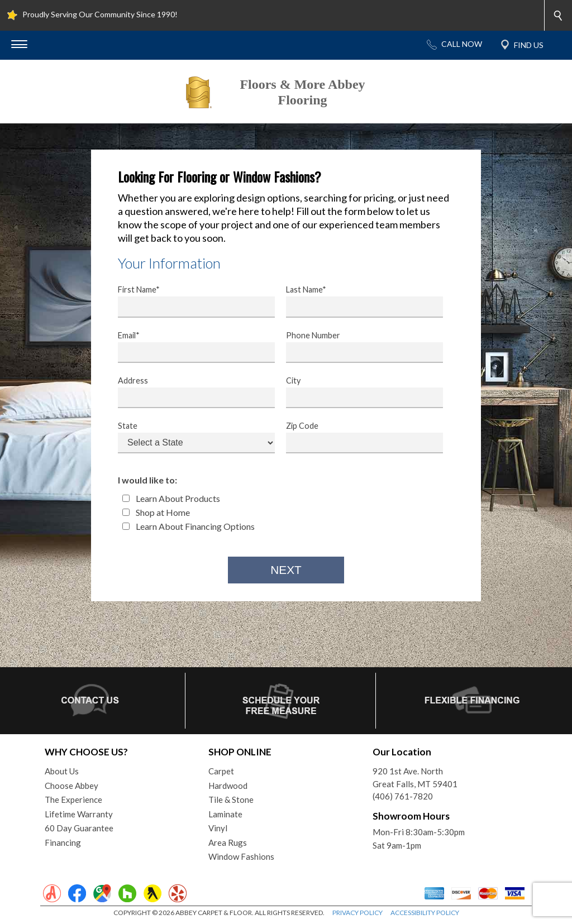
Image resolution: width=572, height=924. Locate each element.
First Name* (189, 301)
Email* (189, 347)
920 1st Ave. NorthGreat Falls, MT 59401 (415, 777)
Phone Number (357, 347)
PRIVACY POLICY (357, 913)
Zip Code (357, 437)
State (189, 437)
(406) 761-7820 (403, 796)
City (357, 392)
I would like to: (147, 480)
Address (189, 392)
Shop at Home (156, 512)
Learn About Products (171, 498)
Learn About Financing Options (189, 526)
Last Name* (357, 301)
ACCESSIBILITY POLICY (425, 913)
